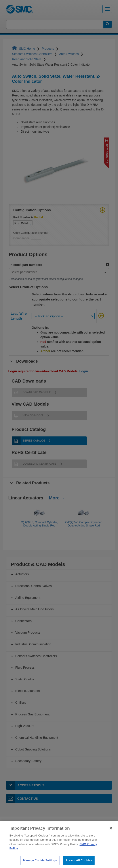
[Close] (111, 836)
